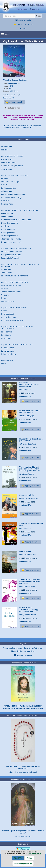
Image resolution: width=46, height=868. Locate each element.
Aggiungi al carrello (14, 102)
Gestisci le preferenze (23, 863)
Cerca (38, 16)
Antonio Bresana (28, 474)
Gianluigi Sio (26, 390)
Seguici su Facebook (23, 655)
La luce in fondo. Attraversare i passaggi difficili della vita (29, 610)
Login (23, 28)
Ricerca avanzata (23, 20)
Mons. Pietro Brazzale (30, 498)
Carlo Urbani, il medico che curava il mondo (30, 412)
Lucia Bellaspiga (27, 416)
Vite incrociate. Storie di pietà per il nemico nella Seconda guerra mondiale (30, 469)
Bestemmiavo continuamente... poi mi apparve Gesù (29, 385)
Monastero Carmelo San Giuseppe (16, 80)
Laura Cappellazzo (28, 555)
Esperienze (14, 91)
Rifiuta (30, 858)
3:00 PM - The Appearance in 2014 (31, 524)
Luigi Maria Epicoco (29, 615)
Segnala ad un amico (13, 108)
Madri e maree (25, 551)
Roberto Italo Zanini (29, 444)
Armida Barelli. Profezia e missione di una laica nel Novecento (30, 581)
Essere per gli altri (27, 495)
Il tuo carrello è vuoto (23, 24)
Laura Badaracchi (28, 587)
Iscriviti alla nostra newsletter (23, 651)
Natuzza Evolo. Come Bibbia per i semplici (31, 440)
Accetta (18, 858)
